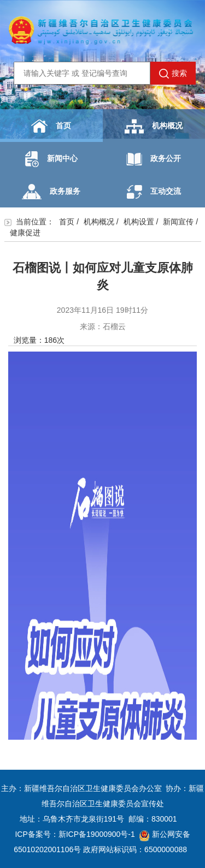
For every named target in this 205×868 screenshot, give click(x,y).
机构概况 (154, 126)
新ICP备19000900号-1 (97, 834)
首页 (51, 126)
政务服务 (51, 192)
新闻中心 (51, 159)
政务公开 (154, 159)
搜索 (173, 74)
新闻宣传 (178, 222)
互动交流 (154, 192)
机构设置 (139, 222)
